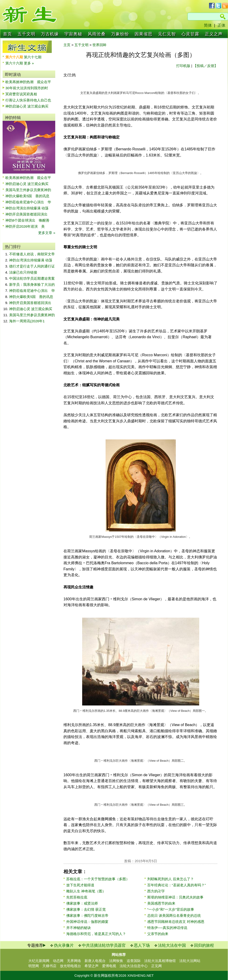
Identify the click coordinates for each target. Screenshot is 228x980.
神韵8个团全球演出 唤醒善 (27, 220)
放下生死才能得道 (80, 885)
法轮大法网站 (190, 961)
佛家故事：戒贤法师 (82, 903)
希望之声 (92, 966)
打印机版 (183, 66)
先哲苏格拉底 (77, 897)
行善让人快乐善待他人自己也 (28, 100)
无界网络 (74, 961)
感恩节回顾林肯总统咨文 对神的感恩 (176, 922)
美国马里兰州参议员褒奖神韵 (28, 190)
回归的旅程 (204, 945)
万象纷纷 (120, 34)
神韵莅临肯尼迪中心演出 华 (28, 202)
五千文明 (26, 34)
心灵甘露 (190, 34)
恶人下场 (142, 945)
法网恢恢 (116, 961)
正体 (221, 25)
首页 (7, 34)
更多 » (29, 63)
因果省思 (143, 34)
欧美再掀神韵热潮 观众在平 (28, 82)
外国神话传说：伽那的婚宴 (87, 922)
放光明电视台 (70, 966)
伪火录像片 (64, 945)
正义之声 (214, 34)
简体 (208, 25)
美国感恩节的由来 (161, 903)
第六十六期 (15, 63)
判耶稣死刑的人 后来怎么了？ (171, 879)
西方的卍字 (156, 891)
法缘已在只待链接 (23, 272)
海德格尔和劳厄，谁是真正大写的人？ (96, 934)
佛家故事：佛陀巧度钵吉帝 (87, 915)
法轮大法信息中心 (134, 966)
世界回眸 (99, 45)
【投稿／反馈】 (205, 66)
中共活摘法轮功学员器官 (104, 945)
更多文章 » (47, 233)
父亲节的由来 (158, 934)
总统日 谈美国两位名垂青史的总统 (174, 915)
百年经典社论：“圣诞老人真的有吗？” (177, 885)
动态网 (58, 961)
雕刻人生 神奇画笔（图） (86, 891)
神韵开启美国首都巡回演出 (28, 214)
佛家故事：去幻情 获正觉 (86, 909)
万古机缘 (50, 34)
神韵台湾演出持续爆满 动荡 (27, 208)
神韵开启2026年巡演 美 (25, 226)
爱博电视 (109, 966)
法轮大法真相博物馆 (160, 961)
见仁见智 (167, 34)
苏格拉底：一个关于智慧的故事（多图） (98, 879)
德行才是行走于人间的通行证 (32, 266)
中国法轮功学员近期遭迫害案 (32, 278)
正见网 (156, 966)
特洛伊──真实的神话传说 (167, 928)
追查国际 (134, 961)
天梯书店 (49, 966)
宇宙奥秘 (73, 34)
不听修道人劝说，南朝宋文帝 (32, 254)
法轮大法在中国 (172, 945)
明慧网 (34, 966)
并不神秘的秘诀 (79, 928)
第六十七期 (33, 57)
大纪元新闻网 (39, 961)
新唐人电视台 (95, 961)
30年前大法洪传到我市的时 (27, 88)
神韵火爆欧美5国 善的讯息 (27, 196)
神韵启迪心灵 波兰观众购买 (27, 106)
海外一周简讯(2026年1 (27, 321)
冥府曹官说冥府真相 (21, 94)
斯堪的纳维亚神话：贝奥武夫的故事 (175, 897)
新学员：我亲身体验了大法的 (32, 284)
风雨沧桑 (97, 34)
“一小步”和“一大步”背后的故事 (171, 909)
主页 (67, 45)
